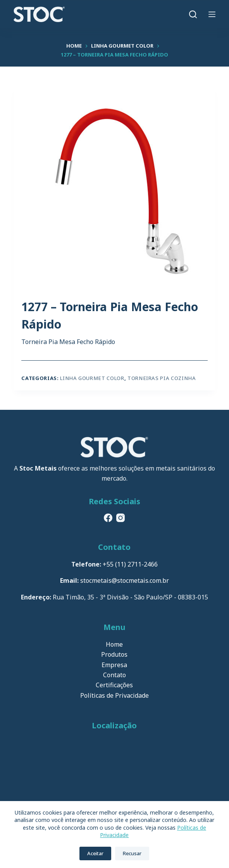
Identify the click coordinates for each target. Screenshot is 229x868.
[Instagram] (121, 518)
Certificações (114, 685)
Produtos (114, 654)
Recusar (132, 853)
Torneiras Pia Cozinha (162, 378)
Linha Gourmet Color (92, 378)
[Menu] (212, 14)
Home (114, 644)
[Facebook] (108, 518)
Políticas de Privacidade (114, 695)
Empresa (114, 665)
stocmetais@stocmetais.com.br (125, 580)
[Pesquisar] (193, 14)
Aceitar (95, 853)
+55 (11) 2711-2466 (130, 564)
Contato (114, 675)
